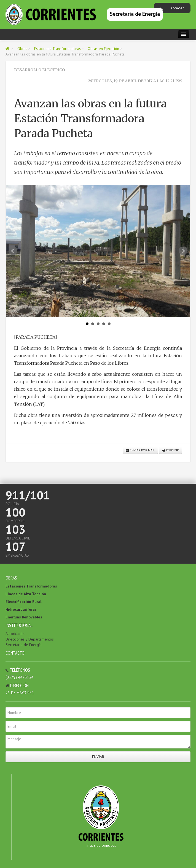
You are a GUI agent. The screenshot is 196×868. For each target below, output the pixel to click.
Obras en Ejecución (103, 49)
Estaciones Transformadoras (57, 49)
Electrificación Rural (23, 602)
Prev (13, 251)
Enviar (98, 757)
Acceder (177, 8)
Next (183, 251)
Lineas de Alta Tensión (26, 594)
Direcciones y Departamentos (30, 639)
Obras (22, 49)
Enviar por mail (140, 450)
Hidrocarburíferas (21, 609)
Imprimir (171, 450)
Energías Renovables (24, 617)
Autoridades (15, 634)
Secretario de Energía (24, 645)
